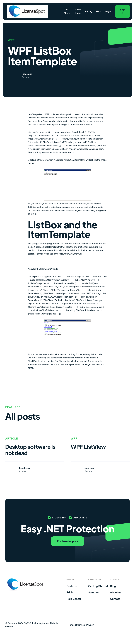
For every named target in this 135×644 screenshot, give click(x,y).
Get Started (67, 11)
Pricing (89, 11)
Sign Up (123, 11)
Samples (94, 592)
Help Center (74, 599)
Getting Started (98, 586)
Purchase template (68, 541)
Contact (115, 599)
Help (99, 11)
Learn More (78, 11)
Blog (113, 586)
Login (108, 11)
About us (116, 592)
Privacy (90, 625)
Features (72, 586)
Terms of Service (77, 625)
